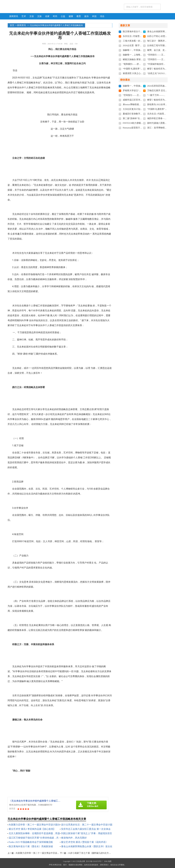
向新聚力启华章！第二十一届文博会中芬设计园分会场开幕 (44, 853)
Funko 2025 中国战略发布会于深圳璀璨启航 (31, 842)
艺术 (24, 16)
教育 (79, 16)
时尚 (55, 16)
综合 (102, 16)
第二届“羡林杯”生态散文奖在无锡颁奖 (141, 118)
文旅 (39, 16)
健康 (71, 16)
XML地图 (108, 861)
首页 (12, 25)
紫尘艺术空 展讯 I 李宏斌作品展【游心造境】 (32, 829)
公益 (63, 16)
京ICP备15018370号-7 (94, 861)
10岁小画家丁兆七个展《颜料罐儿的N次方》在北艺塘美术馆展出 (99, 853)
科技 (94, 16)
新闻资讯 (14, 16)
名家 (47, 16)
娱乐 (87, 16)
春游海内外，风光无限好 (74, 838)
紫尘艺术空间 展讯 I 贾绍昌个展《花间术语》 (84, 842)
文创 (32, 16)
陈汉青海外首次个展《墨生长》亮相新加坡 (31, 846)
